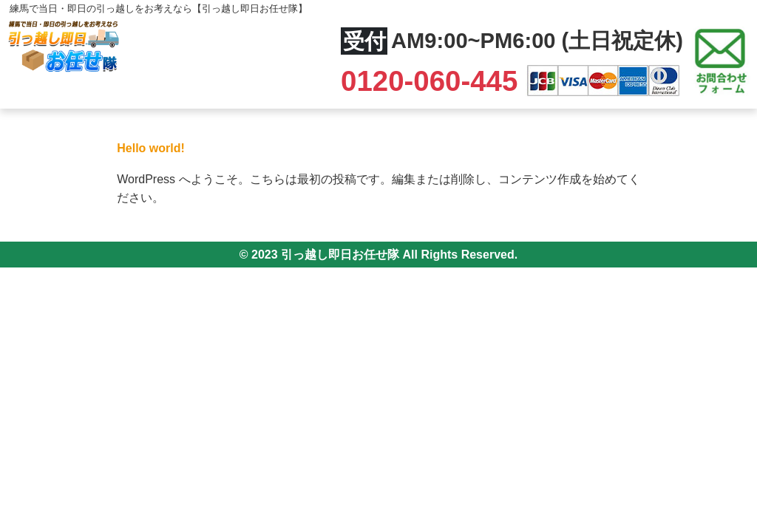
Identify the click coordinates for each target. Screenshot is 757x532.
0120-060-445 (433, 81)
